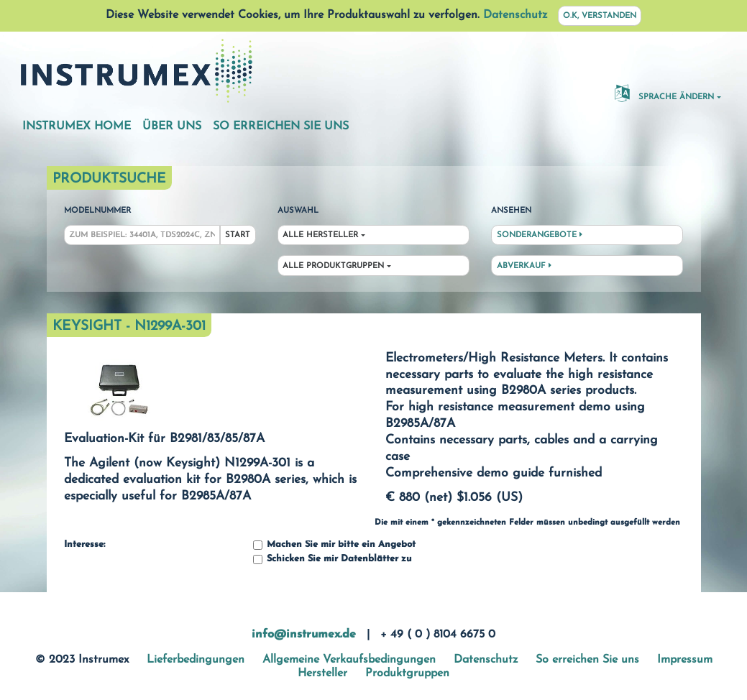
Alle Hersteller (320, 235)
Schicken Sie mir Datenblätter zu (332, 559)
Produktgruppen (407, 673)
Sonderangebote (540, 235)
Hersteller (322, 673)
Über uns (172, 126)
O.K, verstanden (600, 16)
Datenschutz (515, 15)
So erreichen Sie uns (281, 126)
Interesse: (84, 545)
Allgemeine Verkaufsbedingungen (349, 660)
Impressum (685, 660)
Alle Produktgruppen (333, 266)
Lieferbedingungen (196, 660)
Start (238, 235)
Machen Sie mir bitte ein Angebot (334, 545)
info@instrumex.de (304, 635)
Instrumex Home (77, 126)
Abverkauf (524, 266)
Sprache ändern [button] (664, 93)
